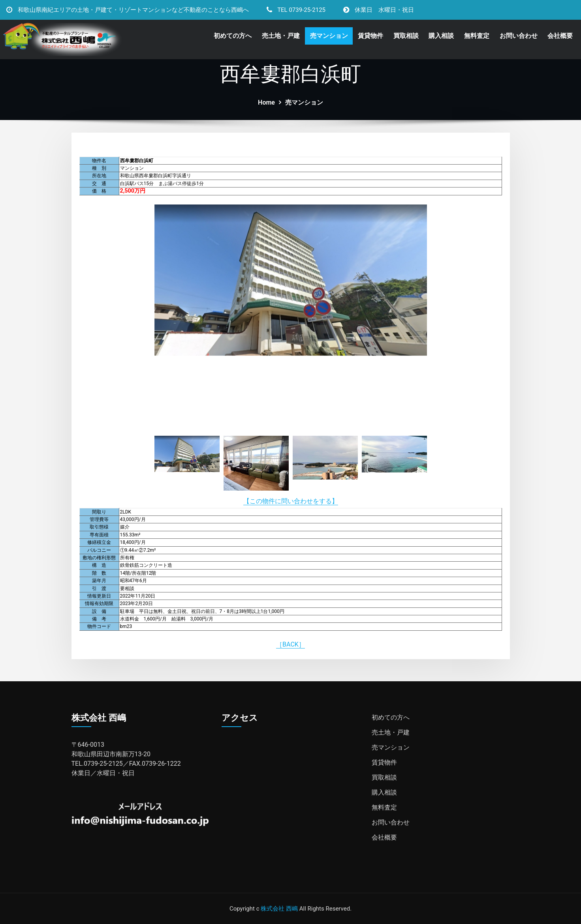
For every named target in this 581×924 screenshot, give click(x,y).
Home (266, 102)
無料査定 (477, 36)
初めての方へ (233, 36)
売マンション (329, 36)
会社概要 (560, 36)
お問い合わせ (519, 36)
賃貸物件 (370, 36)
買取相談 (406, 36)
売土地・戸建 (281, 36)
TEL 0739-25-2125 (301, 10)
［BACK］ (290, 644)
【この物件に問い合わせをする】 (291, 501)
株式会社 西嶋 (279, 909)
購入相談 (441, 36)
